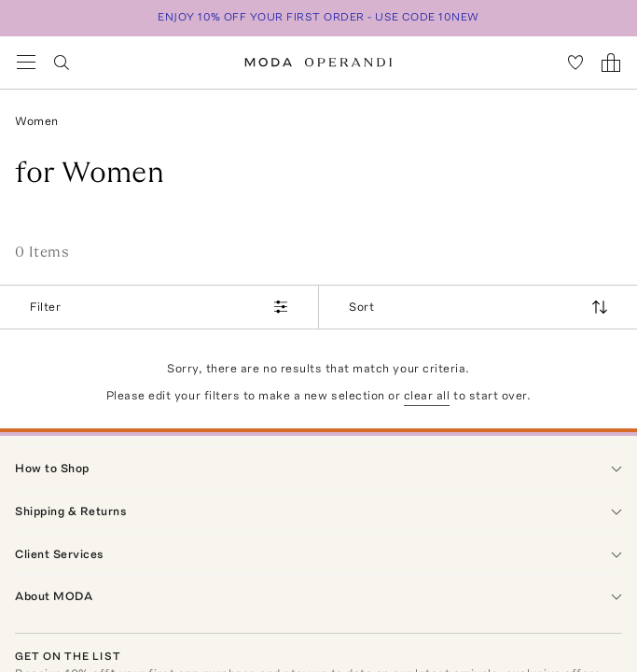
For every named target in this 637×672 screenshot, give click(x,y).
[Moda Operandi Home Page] (318, 63)
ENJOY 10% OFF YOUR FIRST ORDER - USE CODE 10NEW (318, 17)
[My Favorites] (575, 63)
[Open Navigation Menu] (26, 63)
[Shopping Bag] (611, 63)
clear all (427, 395)
